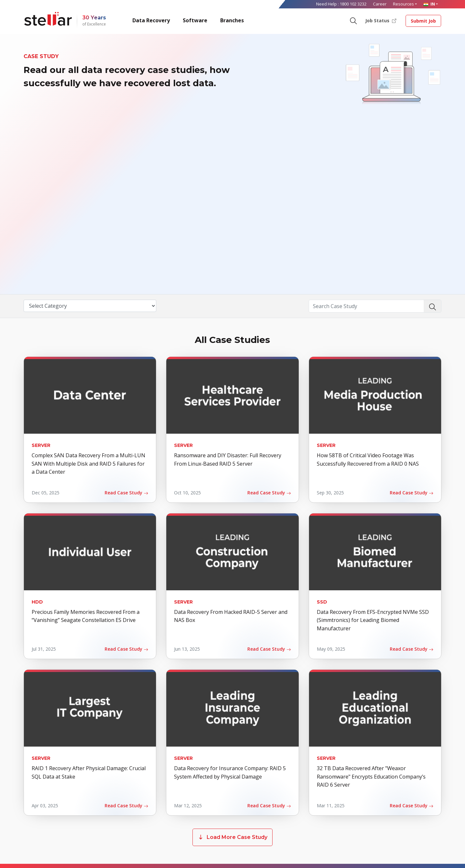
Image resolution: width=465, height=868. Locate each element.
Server (41, 445)
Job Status (381, 20)
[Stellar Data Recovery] (48, 19)
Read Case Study (126, 493)
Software (195, 20)
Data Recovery (151, 20)
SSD (322, 602)
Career (380, 4)
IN (429, 4)
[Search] (353, 20)
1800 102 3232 (353, 4)
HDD (37, 602)
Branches (232, 20)
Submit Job (423, 21)
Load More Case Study (232, 837)
